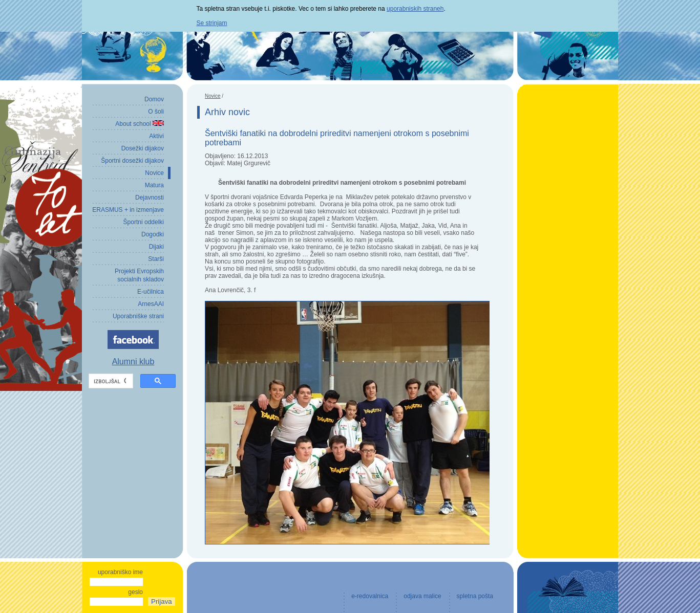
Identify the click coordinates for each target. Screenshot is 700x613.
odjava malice (422, 596)
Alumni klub (133, 362)
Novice (213, 96)
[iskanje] (110, 381)
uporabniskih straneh (415, 9)
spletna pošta (475, 596)
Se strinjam (212, 23)
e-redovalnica (370, 596)
